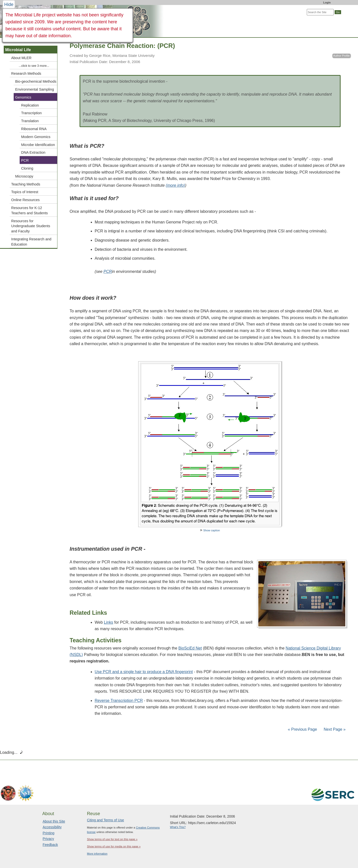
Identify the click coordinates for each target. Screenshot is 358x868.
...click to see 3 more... (34, 66)
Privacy (48, 839)
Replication (30, 105)
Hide (9, 4)
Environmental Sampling (35, 89)
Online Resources (25, 200)
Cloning (27, 168)
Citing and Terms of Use (106, 820)
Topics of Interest (25, 192)
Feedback (50, 845)
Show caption (210, 530)
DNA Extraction (33, 152)
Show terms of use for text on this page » (112, 839)
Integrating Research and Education (31, 242)
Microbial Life (18, 50)
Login (327, 2)
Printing (48, 833)
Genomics (23, 97)
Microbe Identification (38, 145)
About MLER (21, 58)
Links (109, 622)
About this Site (54, 821)
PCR (25, 160)
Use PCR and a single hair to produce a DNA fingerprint (144, 672)
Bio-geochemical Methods (36, 81)
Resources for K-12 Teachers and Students (29, 210)
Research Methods (26, 73)
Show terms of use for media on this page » (114, 846)
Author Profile (341, 56)
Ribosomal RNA (34, 129)
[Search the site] (320, 12)
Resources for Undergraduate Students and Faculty (31, 226)
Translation (30, 121)
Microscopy (24, 176)
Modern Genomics (36, 137)
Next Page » (334, 729)
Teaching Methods (26, 184)
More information (97, 854)
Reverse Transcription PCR (119, 701)
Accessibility (52, 827)
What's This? (178, 827)
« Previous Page (302, 729)
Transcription (31, 113)
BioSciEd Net (190, 648)
